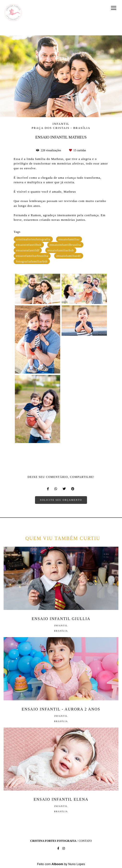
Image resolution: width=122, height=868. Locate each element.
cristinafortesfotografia (33, 239)
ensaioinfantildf (28, 250)
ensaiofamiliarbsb (61, 250)
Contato (85, 841)
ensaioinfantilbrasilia (65, 245)
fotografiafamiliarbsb (32, 261)
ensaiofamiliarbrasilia (32, 256)
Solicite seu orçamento (61, 500)
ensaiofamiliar (69, 239)
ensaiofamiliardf (69, 256)
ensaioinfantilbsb (29, 245)
